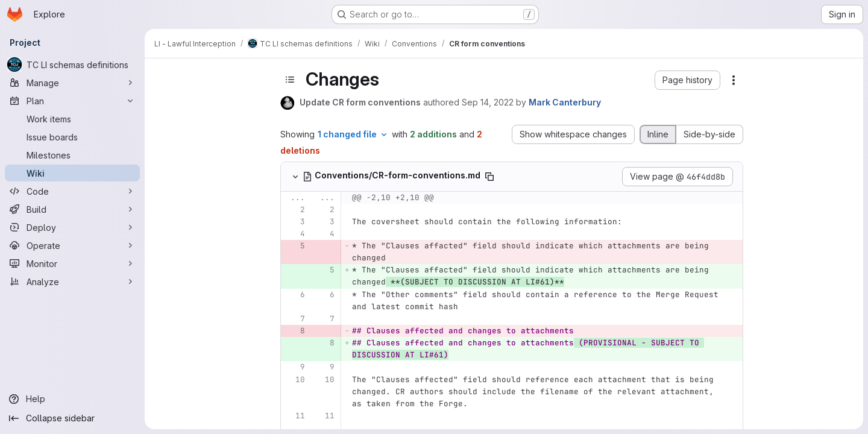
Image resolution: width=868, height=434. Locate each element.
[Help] (72, 399)
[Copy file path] (489, 177)
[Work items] (72, 119)
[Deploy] (72, 227)
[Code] (72, 191)
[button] (687, 80)
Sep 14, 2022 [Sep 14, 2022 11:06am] (488, 102)
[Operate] (72, 245)
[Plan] (72, 101)
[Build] (72, 209)
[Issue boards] (72, 137)
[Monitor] (72, 263)
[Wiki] (72, 173)
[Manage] (72, 83)
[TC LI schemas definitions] (72, 64)
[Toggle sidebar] (290, 80)
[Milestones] (72, 155)
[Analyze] (72, 281)
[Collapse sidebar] (72, 418)
